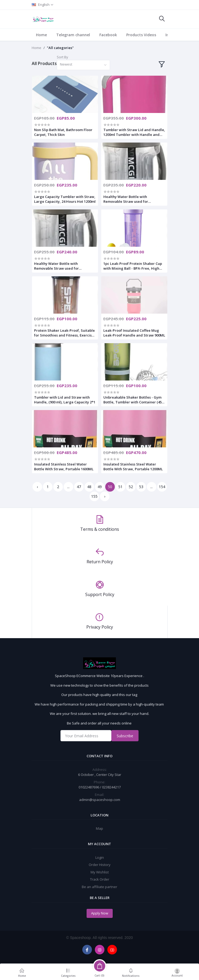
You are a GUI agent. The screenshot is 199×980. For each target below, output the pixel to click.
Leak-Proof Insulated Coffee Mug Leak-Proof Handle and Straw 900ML (134, 333)
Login (100, 857)
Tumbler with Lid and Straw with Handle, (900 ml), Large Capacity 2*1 (65, 400)
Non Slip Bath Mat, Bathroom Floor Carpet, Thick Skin (63, 132)
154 (162, 487)
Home (41, 35)
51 (120, 487)
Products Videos (141, 35)
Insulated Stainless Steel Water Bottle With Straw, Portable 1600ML (64, 467)
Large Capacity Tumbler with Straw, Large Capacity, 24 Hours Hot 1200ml (65, 199)
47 (79, 487)
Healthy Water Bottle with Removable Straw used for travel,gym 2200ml (126, 199)
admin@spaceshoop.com (100, 800)
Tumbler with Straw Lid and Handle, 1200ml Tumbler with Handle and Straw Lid (134, 132)
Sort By (62, 57)
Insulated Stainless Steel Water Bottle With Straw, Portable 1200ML (133, 467)
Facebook (108, 35)
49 (100, 487)
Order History (100, 865)
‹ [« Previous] (37, 487)
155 (94, 496)
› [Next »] (105, 496)
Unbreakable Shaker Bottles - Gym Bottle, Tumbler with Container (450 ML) (133, 400)
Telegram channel (73, 35)
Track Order (100, 879)
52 (131, 487)
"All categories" (60, 48)
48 (89, 487)
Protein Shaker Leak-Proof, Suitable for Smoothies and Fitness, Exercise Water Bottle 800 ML (64, 333)
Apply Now (100, 913)
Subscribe (125, 736)
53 (141, 487)
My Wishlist (100, 872)
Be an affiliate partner (99, 887)
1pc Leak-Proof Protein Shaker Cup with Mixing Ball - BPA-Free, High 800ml (133, 266)
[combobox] (83, 65)
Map (99, 828)
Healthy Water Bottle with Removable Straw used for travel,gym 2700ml (56, 266)
